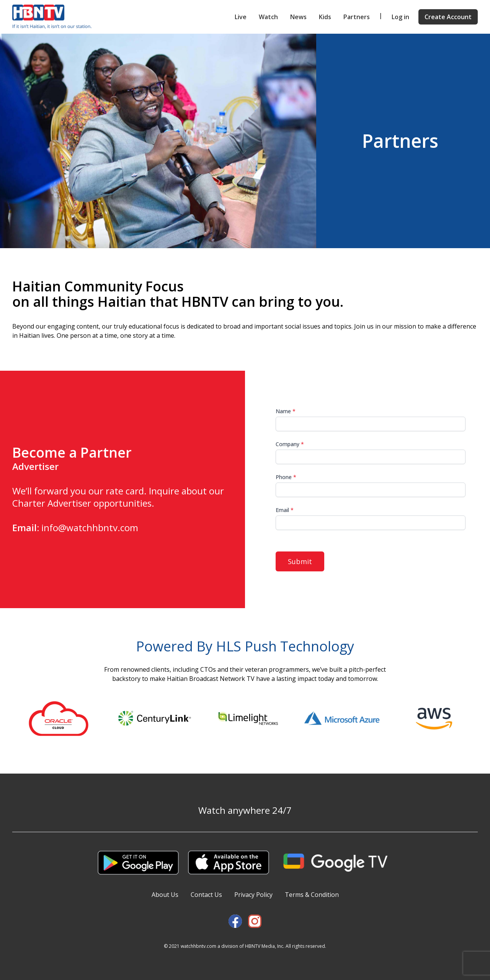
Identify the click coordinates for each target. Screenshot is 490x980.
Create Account (448, 17)
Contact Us (206, 895)
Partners (357, 17)
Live (241, 17)
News (298, 17)
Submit (300, 561)
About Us (165, 895)
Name (286, 411)
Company (290, 444)
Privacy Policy (253, 895)
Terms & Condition (312, 895)
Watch (268, 17)
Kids (325, 17)
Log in (400, 17)
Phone (286, 477)
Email (285, 510)
